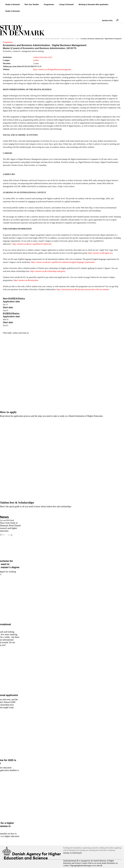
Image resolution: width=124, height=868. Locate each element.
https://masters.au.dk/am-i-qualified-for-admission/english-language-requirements (63, 262)
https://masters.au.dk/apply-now (100, 253)
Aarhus (77, 39)
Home (41, 39)
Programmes (8, 42)
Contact (84, 863)
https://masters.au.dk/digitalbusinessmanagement (52, 69)
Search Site (101, 18)
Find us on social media (97, 863)
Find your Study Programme (52, 39)
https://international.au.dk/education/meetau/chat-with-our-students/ (83, 289)
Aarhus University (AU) (68, 39)
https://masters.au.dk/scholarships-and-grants (48, 271)
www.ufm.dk (97, 866)
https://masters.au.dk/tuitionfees (26, 280)
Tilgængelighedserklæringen (81, 866)
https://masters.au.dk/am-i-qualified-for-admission (32, 244)
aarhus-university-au (21, 333)
